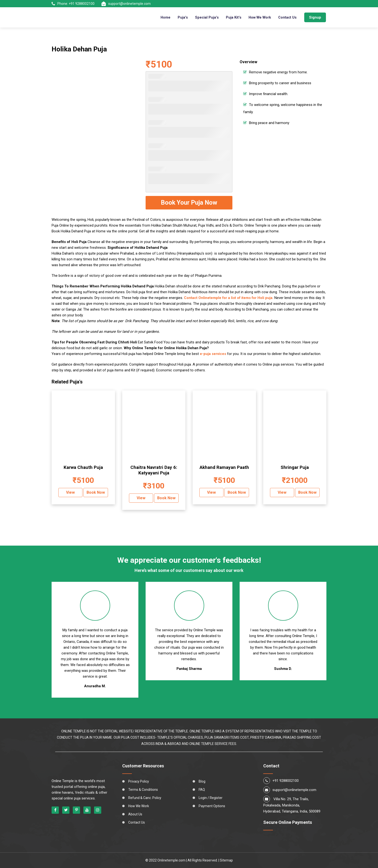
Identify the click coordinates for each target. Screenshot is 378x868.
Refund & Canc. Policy (145, 798)
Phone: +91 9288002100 (73, 4)
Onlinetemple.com (171, 860)
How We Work (259, 17)
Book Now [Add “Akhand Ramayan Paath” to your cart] (237, 492)
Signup (315, 17)
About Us (135, 814)
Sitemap (226, 860)
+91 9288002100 (286, 781)
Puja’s (181, 17)
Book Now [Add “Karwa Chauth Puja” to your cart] (96, 492)
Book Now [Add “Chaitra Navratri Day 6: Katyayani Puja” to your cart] (166, 498)
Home (163, 17)
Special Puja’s (205, 17)
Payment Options (212, 806)
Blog (202, 781)
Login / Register (211, 798)
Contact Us (287, 17)
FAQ (202, 790)
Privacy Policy (139, 781)
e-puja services (213, 354)
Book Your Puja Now (189, 202)
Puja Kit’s (232, 17)
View (70, 492)
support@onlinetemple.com (126, 4)
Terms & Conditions (143, 790)
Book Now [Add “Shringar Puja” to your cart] (307, 492)
